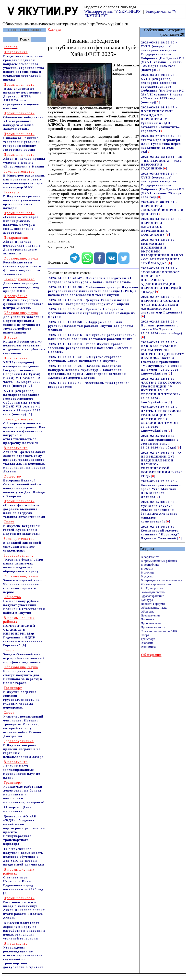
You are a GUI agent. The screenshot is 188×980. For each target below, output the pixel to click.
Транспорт (148, 639)
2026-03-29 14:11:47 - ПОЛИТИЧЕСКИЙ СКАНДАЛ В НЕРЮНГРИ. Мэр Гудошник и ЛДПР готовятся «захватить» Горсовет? (160, 119)
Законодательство (153, 592)
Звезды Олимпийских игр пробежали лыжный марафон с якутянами (24, 656)
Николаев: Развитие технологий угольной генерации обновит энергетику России (22, 142)
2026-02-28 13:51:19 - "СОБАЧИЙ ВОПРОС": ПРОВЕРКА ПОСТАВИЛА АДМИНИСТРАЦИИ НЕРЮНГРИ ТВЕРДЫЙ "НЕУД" (161, 280)
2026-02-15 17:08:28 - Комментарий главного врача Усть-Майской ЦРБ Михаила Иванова (161, 489)
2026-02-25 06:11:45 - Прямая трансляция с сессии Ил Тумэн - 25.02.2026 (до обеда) (160, 442)
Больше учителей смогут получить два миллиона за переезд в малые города (23, 675)
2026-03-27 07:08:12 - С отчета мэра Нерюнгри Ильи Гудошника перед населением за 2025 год (161, 144)
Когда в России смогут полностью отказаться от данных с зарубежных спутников (24, 345)
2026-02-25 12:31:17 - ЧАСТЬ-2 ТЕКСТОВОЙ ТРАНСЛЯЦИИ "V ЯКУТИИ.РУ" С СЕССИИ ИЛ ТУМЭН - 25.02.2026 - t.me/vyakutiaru (161, 390)
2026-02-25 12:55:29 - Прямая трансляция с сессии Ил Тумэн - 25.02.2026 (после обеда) (162, 327)
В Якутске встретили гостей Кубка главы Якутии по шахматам (22, 528)
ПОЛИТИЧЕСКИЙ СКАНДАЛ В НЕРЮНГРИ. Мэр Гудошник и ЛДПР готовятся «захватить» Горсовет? (23, 631)
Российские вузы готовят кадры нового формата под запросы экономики (22, 266)
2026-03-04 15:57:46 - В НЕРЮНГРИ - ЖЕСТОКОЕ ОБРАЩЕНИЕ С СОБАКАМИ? (161, 227)
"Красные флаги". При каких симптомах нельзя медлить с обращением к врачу (23, 563)
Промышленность (153, 627)
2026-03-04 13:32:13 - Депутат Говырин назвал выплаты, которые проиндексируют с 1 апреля (89, 302)
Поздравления (150, 615)
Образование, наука (154, 608)
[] (158, 70)
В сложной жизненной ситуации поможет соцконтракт (22, 545)
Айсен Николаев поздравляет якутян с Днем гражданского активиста (22, 245)
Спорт (145, 635)
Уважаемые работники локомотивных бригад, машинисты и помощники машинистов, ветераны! (24, 792)
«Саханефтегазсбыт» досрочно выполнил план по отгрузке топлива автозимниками (24, 509)
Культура (147, 600)
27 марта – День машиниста (17, 809)
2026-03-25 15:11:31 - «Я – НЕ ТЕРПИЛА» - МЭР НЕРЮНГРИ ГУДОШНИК (162, 162)
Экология (147, 643)
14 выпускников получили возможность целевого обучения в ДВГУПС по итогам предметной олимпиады (24, 857)
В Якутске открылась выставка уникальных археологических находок (23, 200)
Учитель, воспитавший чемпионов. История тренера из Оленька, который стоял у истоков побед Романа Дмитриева (23, 724)
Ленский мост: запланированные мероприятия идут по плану (22, 770)
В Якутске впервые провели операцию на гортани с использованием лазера (23, 749)
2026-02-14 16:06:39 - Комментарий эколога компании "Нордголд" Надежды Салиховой (160, 532)
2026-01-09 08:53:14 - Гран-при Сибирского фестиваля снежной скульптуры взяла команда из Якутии (91, 313)
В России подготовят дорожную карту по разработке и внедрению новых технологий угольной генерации (24, 931)
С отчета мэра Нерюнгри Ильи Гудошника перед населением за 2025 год (23, 879)
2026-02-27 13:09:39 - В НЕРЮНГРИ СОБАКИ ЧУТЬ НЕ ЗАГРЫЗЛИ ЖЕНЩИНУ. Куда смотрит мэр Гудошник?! (162, 305)
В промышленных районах (159, 561)
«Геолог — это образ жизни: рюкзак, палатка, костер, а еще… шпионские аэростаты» (21, 223)
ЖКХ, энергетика (153, 588)
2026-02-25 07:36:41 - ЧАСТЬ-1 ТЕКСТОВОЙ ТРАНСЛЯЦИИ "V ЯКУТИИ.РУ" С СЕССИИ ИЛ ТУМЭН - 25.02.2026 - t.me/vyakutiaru (161, 419)
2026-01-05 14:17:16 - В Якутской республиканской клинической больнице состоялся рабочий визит (92, 337)
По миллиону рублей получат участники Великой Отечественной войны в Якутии (24, 605)
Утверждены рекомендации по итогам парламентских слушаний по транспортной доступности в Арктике (23, 955)
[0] (30, 386)
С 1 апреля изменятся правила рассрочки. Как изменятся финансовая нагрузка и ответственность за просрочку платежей (24, 431)
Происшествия (151, 623)
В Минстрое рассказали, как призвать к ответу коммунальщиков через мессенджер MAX (24, 179)
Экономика (148, 647)
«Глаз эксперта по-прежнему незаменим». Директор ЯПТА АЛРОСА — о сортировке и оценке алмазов (23, 96)
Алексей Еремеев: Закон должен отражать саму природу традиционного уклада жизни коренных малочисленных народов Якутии (24, 460)
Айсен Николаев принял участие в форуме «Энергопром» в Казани (24, 161)
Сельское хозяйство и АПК (159, 631)
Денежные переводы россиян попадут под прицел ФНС (21, 285)
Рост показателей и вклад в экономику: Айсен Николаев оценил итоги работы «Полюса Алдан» (24, 908)
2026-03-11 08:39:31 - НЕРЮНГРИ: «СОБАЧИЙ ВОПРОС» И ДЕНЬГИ (162, 208)
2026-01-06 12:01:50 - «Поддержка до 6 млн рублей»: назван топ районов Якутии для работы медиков (91, 326)
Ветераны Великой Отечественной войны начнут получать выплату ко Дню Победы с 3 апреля (24, 486)
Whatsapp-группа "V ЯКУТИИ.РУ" (113, 11)
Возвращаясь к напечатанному (161, 580)
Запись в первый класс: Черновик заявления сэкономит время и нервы (24, 584)
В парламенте (150, 557)
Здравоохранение (152, 596)
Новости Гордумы (153, 604)
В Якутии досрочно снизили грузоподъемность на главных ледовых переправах (21, 698)
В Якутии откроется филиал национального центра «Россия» (23, 302)
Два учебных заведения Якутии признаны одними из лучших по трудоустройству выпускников (23, 323)
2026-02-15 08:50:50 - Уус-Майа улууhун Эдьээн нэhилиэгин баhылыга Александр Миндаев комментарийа (159, 512)
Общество (148, 611)
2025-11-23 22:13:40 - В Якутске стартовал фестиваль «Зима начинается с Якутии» (85, 359)
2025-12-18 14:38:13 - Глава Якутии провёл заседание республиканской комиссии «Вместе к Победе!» (90, 348)
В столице (148, 572)
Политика (147, 619)
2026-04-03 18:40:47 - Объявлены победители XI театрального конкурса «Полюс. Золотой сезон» (90, 280)
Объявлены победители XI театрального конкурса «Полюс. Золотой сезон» (23, 121)
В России (147, 568)
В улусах (147, 576)
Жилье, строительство (156, 584)
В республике (150, 565)
